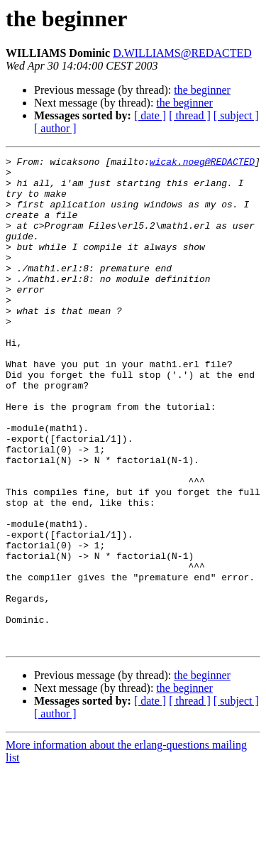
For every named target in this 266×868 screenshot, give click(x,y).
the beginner (202, 90)
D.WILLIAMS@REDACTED (182, 53)
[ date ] (150, 115)
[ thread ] (190, 115)
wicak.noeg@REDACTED (202, 163)
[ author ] (55, 128)
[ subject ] (236, 115)
